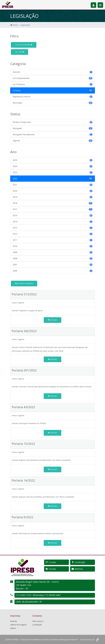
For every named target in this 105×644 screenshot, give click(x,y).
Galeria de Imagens (18, 625)
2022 (20, 52)
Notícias (14, 621)
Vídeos (13, 628)
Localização (37, 625)
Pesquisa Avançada (24, 283)
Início (14, 25)
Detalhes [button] (52, 320)
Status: (15, 303)
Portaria (24, 45)
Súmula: (15, 311)
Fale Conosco (38, 621)
